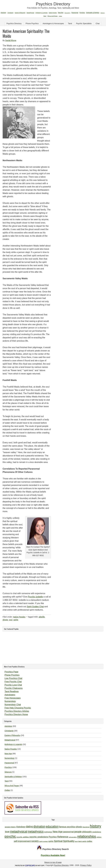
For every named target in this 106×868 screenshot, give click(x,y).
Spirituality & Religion (13, 777)
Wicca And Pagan (12, 786)
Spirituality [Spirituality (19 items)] (69, 841)
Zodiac (7, 790)
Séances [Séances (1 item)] (103, 13)
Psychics (8, 767)
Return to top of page (53, 862)
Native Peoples (19, 617)
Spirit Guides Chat (35, 607)
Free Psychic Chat (13, 682)
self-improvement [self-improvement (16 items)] (22, 841)
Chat (98, 23)
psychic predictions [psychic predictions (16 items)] (39, 837)
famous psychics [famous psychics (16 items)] (67, 827)
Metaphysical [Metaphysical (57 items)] (30, 13)
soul (11, 620)
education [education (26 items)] (52, 826)
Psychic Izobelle (35, 597)
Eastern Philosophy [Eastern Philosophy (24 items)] (20, 13)
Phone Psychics (32, 23)
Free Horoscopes (13, 698)
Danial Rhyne (11, 40)
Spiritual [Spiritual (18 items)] (58, 841)
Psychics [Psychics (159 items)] (82, 13)
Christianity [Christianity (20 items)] (10, 13)
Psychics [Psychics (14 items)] (53, 837)
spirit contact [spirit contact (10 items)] (43, 841)
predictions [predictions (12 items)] (97, 832)
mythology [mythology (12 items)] (48, 832)
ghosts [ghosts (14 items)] (79, 827)
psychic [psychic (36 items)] (10, 836)
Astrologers (10, 695)
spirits (16, 620)
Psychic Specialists (84, 23)
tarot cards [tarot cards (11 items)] (82, 841)
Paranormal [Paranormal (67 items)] (75, 13)
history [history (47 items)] (95, 826)
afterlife (42, 617)
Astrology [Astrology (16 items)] (21, 827)
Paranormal (9, 763)
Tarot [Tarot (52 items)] (45, 16)
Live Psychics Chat (13, 678)
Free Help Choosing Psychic (18, 708)
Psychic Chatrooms (14, 688)
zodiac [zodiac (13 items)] (89, 841)
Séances (8, 772)
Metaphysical (10, 740)
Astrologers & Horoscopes (53, 23)
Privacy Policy (86, 865)
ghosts (5, 620)
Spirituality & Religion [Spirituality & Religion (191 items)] (93, 13)
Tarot (70, 23)
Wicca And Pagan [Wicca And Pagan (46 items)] (53, 16)
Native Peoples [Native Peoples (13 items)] (53, 13)
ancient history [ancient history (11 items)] (10, 827)
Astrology (8, 726)
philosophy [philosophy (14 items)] (87, 832)
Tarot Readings (12, 691)
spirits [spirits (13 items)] (51, 841)
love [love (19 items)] (7, 832)
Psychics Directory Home (16, 714)
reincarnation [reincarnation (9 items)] (73, 837)
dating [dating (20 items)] (29, 827)
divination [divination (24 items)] (39, 826)
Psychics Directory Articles (17, 711)
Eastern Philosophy (12, 735)
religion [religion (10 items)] (99, 837)
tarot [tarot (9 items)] (76, 841)
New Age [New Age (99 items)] (61, 13)
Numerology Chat (13, 705)
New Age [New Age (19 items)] (58, 832)
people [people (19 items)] (78, 832)
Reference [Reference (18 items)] (63, 837)
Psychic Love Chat (13, 685)
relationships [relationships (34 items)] (87, 836)
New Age (8, 754)
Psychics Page (11, 672)
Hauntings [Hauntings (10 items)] (86, 827)
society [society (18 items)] (35, 841)
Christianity (9, 731)
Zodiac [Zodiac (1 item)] (60, 16)
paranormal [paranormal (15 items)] (68, 832)
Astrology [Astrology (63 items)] (4, 13)
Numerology (10, 701)
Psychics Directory (53, 4)
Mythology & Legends (13, 744)
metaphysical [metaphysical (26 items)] (19, 831)
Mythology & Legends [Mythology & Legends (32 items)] (41, 13)
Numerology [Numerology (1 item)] (67, 13)
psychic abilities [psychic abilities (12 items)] (23, 837)
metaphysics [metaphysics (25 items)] (36, 831)
